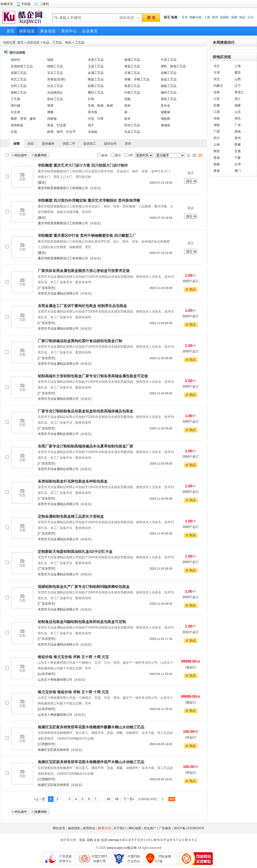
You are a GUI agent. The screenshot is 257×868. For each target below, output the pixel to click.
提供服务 (48, 144)
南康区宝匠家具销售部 (53, 750)
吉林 (217, 92)
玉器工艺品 (96, 66)
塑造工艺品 (169, 99)
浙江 (238, 99)
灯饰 (91, 99)
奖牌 (50, 106)
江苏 (217, 99)
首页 (20, 42)
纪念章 (15, 112)
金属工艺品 (96, 73)
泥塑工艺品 (19, 73)
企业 (97, 840)
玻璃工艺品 (132, 60)
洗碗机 (224, 17)
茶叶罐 (15, 106)
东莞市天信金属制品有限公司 (58, 293)
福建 (238, 105)
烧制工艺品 (19, 92)
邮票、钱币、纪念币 (61, 132)
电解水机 (196, 17)
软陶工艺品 (96, 86)
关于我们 (120, 828)
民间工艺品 (132, 125)
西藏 (238, 145)
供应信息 (33, 42)
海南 (238, 132)
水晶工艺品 (132, 132)
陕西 (217, 151)
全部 (17, 144)
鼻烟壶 (165, 125)
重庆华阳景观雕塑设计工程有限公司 (63, 188)
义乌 (250, 17)
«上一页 (39, 799)
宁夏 (238, 158)
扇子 (91, 125)
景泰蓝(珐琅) (56, 79)
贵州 (238, 138)
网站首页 (59, 828)
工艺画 (15, 99)
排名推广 (150, 828)
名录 (104, 840)
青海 (217, 158)
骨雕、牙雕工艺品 (137, 79)
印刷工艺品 (132, 92)
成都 (234, 17)
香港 (217, 171)
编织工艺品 (169, 92)
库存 (128, 144)
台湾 (238, 164)
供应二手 (69, 144)
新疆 (217, 164)
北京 (217, 66)
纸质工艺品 (132, 86)
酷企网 (132, 848)
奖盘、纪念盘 (57, 125)
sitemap (114, 840)
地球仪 (15, 60)
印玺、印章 (96, 119)
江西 (217, 112)
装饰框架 (17, 125)
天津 (217, 73)
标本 (127, 119)
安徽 (217, 105)
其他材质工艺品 (22, 66)
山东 (238, 112)
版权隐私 (74, 828)
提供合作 (110, 144)
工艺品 (80, 42)
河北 (217, 79)
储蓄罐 (165, 112)
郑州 (215, 17)
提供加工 (90, 144)
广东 (238, 125)
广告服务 (165, 828)
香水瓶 (93, 112)
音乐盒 (165, 106)
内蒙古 (218, 86)
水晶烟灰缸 (55, 92)
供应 (31, 144)
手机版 (26, 4)
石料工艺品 (19, 86)
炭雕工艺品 (169, 73)
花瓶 (127, 99)
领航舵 (165, 119)
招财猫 (52, 119)
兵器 (14, 132)
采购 (90, 840)
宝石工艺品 (55, 73)
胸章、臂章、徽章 (23, 119)
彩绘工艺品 (55, 99)
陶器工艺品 (96, 79)
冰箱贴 (93, 132)
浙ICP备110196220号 (189, 828)
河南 (217, 118)
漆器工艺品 (132, 66)
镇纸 (50, 60)
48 (109, 799)
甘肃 (238, 151)
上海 (207, 17)
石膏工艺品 (132, 73)
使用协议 (89, 828)
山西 (238, 79)
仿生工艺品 (55, 86)
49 (117, 799)
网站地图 (135, 828)
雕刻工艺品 (96, 92)
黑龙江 (239, 92)
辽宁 (238, 86)
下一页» (129, 799)
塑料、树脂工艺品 (173, 66)
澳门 (238, 171)
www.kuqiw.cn (117, 848)
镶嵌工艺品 (169, 86)
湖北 (238, 118)
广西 (217, 132)
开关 (185, 17)
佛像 (50, 112)
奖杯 (127, 106)
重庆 (238, 73)
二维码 (44, 4)
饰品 (242, 17)
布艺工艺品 (19, 79)
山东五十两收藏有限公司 (55, 680)
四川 (217, 138)
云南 (217, 145)
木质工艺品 (96, 60)
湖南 (217, 125)
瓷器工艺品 (169, 79)
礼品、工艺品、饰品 (57, 42)
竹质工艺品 (169, 60)
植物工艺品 (55, 66)
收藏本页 (7, 4)
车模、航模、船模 (100, 106)
